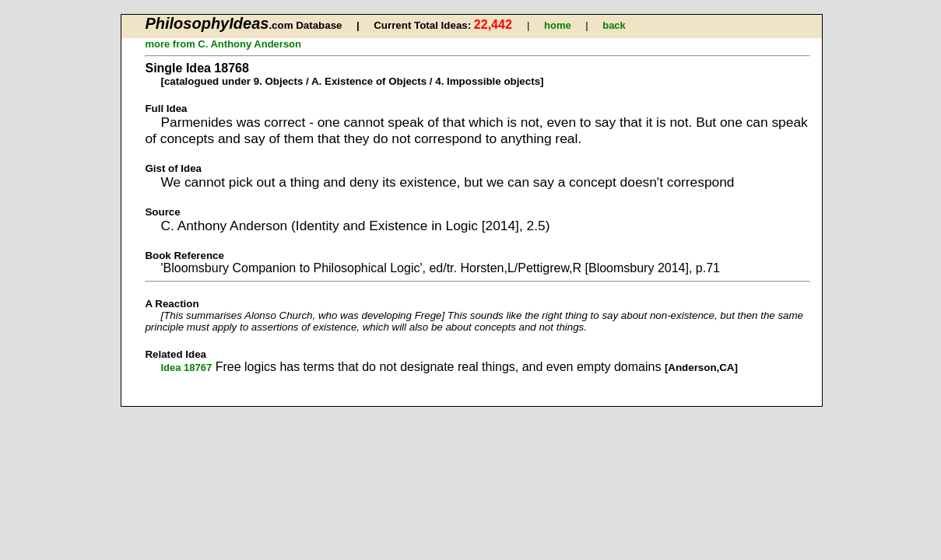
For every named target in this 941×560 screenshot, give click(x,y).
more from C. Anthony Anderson (223, 44)
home (558, 25)
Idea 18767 (186, 367)
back (614, 25)
